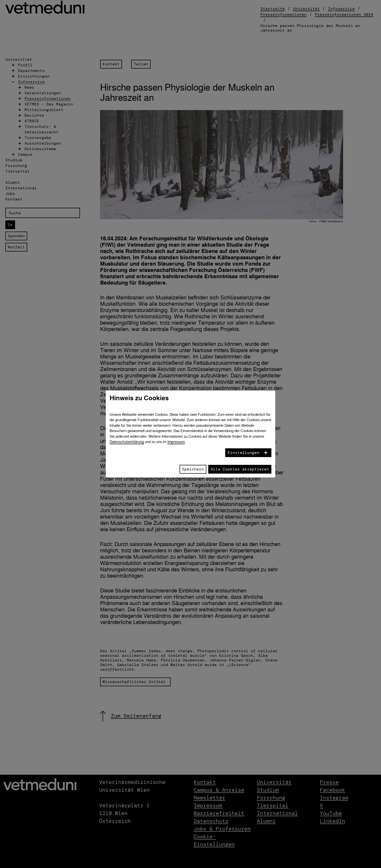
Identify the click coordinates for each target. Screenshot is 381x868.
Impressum (176, 442)
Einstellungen (243, 453)
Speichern (193, 469)
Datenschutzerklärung (127, 442)
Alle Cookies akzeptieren (240, 469)
